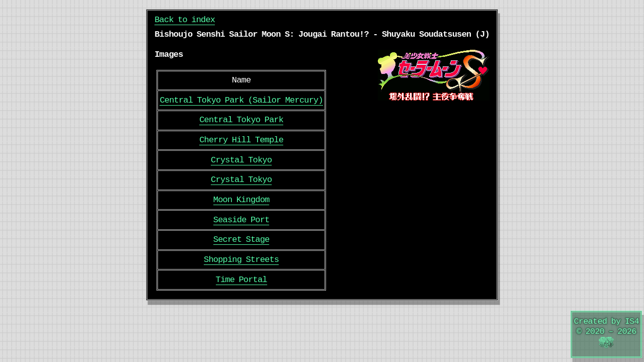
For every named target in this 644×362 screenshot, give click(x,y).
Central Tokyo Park (241, 120)
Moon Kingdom (242, 200)
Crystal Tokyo (241, 160)
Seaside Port (242, 220)
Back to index (185, 20)
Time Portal (242, 280)
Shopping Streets (241, 260)
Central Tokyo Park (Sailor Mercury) (241, 100)
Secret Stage (242, 240)
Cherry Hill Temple (241, 140)
